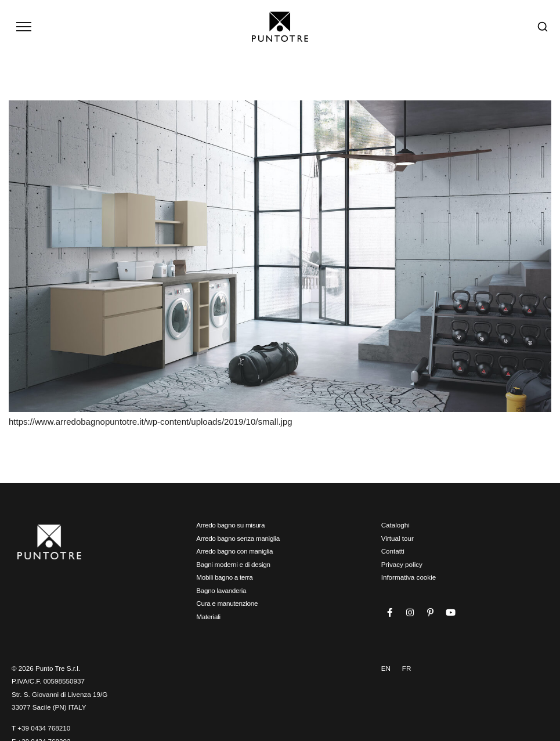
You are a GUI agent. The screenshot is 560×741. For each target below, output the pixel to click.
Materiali (208, 617)
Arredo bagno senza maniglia (238, 538)
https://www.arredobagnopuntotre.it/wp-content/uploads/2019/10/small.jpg (151, 422)
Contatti (393, 551)
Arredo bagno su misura (230, 525)
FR (407, 668)
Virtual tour (398, 538)
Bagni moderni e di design (233, 564)
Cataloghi (395, 525)
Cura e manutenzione (227, 603)
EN (386, 668)
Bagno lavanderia (221, 590)
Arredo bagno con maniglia (234, 551)
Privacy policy (402, 564)
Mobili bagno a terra (224, 577)
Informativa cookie (409, 577)
